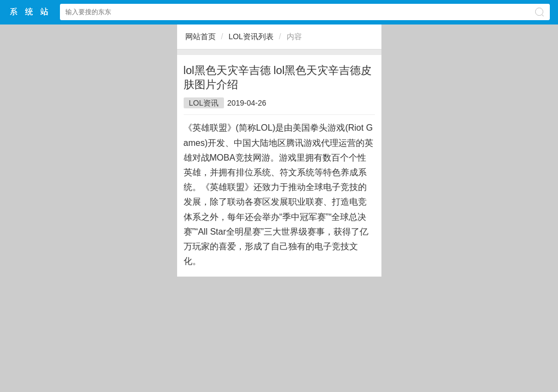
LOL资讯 (204, 103)
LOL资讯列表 (251, 36)
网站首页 (201, 36)
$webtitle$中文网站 (29, 12)
